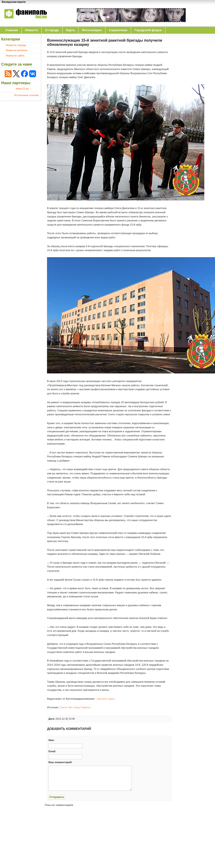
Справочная (118, 30)
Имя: (51, 740)
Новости (32, 30)
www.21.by (22, 89)
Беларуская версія (14, 2)
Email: (52, 751)
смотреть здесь (106, 699)
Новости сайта (15, 56)
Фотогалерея (92, 30)
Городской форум (148, 30)
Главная (12, 30)
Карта (70, 30)
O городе (52, 30)
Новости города (16, 45)
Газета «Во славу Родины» (75, 707)
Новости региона (17, 50)
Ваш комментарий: (60, 762)
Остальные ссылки (26, 95)
